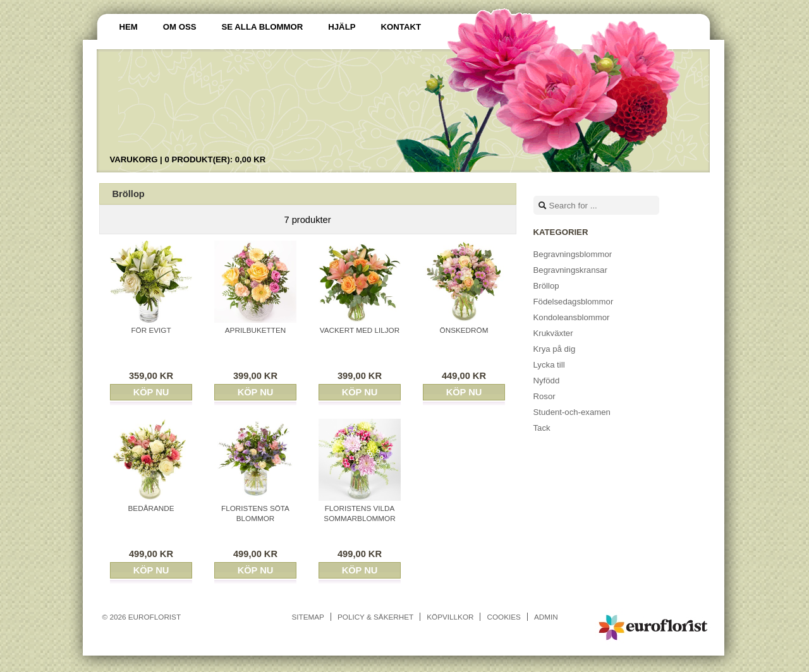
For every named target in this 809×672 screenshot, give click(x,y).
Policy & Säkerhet (375, 617)
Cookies (503, 617)
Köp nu (151, 392)
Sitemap (308, 617)
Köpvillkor (450, 617)
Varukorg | (188, 159)
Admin (546, 617)
